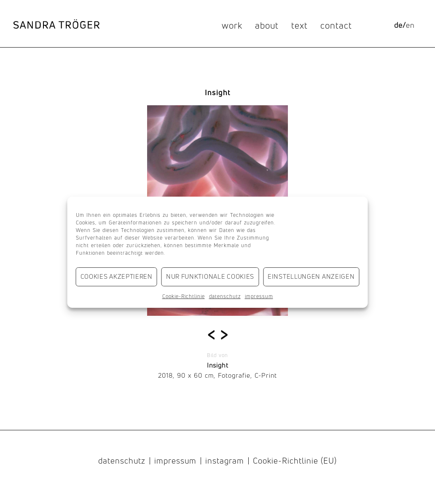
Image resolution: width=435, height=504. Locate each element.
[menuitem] (398, 25)
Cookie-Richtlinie (184, 296)
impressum (259, 296)
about (267, 25)
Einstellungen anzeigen (311, 276)
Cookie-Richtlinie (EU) (295, 461)
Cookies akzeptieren (117, 276)
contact (336, 25)
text (299, 25)
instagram (225, 461)
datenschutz (225, 296)
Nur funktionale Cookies (210, 276)
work (232, 25)
